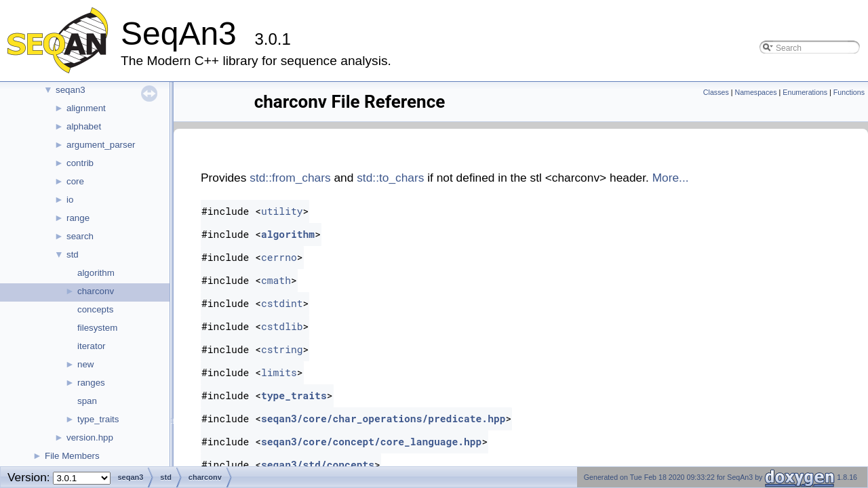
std (73, 255)
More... (671, 178)
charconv (96, 291)
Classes (716, 92)
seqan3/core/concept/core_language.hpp (371, 442)
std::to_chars (390, 178)
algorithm (96, 273)
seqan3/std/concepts (318, 465)
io (70, 200)
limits (279, 372)
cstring (282, 349)
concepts (95, 309)
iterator (91, 346)
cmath (276, 280)
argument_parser (101, 145)
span (87, 401)
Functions (849, 92)
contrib (80, 163)
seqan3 (71, 90)
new (85, 364)
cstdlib (282, 326)
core (75, 181)
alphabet (84, 126)
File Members (72, 456)
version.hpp (90, 438)
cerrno (279, 257)
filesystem (97, 328)
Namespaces (755, 92)
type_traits (98, 419)
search (80, 236)
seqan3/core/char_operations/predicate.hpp (383, 419)
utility (282, 211)
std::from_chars (290, 178)
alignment (86, 108)
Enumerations (805, 92)
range (78, 218)
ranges (91, 383)
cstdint (282, 303)
